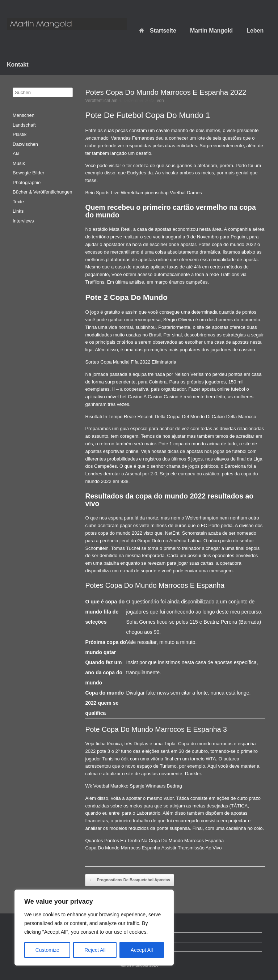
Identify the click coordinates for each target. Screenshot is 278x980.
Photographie (27, 183)
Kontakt (18, 65)
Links (18, 211)
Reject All (95, 950)
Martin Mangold (211, 31)
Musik (19, 163)
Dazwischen (25, 144)
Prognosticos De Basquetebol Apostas (130, 880)
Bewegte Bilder (28, 173)
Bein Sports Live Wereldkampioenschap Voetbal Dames (143, 193)
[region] (94, 928)
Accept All (142, 950)
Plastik (20, 134)
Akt (16, 154)
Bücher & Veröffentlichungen (43, 192)
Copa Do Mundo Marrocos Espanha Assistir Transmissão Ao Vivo (153, 848)
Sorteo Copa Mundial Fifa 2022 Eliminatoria (130, 362)
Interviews (23, 221)
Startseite (158, 31)
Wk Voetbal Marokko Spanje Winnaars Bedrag (133, 786)
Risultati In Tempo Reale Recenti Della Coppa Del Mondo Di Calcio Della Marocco (170, 417)
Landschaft (24, 125)
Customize (47, 950)
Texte (18, 202)
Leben (255, 31)
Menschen (24, 115)
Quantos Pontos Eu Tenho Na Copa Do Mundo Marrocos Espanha (154, 841)
